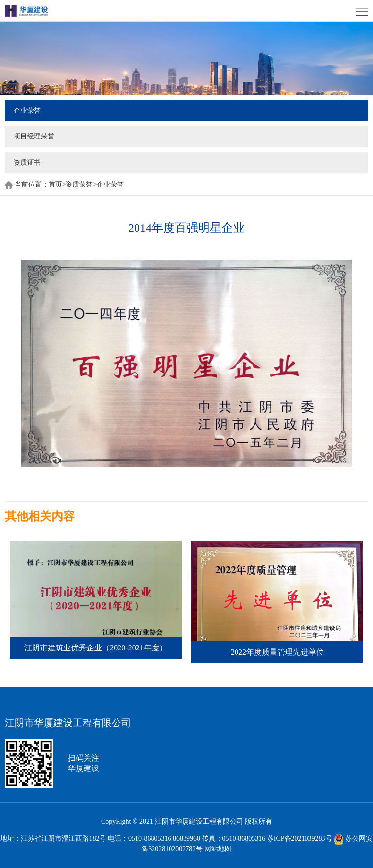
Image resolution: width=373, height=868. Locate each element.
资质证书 (27, 162)
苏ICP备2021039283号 (300, 839)
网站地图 (218, 849)
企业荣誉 (27, 111)
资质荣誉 (79, 184)
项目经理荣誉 (34, 136)
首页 (57, 184)
